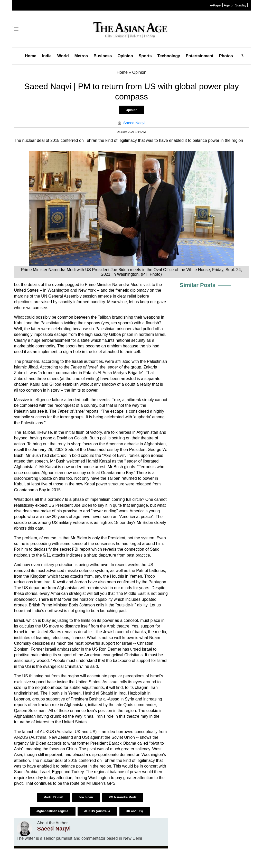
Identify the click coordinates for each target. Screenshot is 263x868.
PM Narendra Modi (123, 797)
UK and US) (135, 811)
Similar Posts (198, 285)
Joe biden (86, 797)
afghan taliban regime (53, 811)
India (47, 56)
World (63, 56)
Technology (169, 56)
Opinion (125, 56)
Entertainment (200, 56)
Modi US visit (54, 797)
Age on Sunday (235, 5)
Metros (81, 56)
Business (103, 56)
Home (31, 56)
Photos (226, 56)
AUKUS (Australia (97, 811)
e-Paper (216, 5)
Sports (145, 56)
